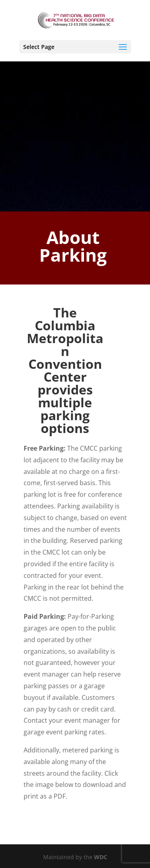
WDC (101, 857)
